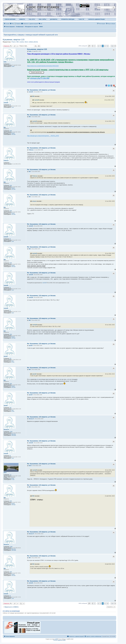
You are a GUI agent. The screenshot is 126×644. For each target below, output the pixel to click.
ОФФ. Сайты (42, 19)
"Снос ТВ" (81, 19)
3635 (11, 131)
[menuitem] (12, 24)
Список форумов (10, 19)
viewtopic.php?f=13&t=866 (40, 78)
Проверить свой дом (68, 19)
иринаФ (6, 356)
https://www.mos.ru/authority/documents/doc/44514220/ (43, 66)
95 (10, 105)
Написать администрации (96, 19)
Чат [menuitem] (40, 24)
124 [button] (112, 46)
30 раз (13, 478)
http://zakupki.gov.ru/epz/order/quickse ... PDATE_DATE (43, 136)
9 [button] (105, 46)
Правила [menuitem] (18, 24)
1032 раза (13, 434)
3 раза (13, 66)
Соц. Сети (32, 19)
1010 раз (13, 134)
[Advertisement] (78, 627)
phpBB (56, 639)
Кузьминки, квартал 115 (14, 40)
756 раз (13, 133)
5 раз (12, 361)
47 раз (13, 479)
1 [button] (95, 46)
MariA (5, 473)
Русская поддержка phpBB (59, 640)
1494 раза (14, 435)
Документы (54, 19)
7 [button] (100, 46)
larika (5, 62)
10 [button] (108, 46)
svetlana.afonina (33, 42)
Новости (22, 19)
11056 (11, 432)
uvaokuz (22, 42)
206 (10, 358)
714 (10, 475)
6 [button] (98, 46)
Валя (26, 42)
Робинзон (6, 161)
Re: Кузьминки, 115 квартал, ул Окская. (41, 90)
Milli (18, 42)
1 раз (13, 107)
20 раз (13, 362)
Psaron (14, 42)
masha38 (6, 103)
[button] (89, 46)
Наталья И (6, 430)
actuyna (34, 201)
